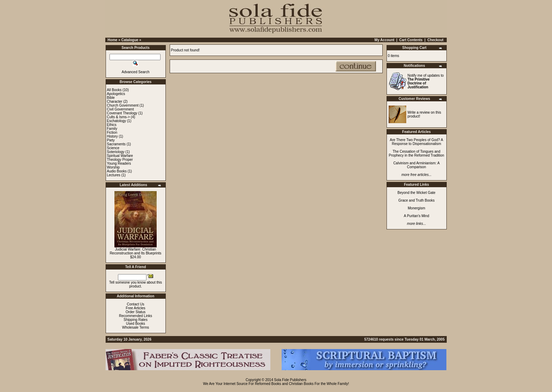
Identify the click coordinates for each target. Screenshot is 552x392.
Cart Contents (411, 40)
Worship (114, 167)
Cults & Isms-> (118, 117)
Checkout (435, 40)
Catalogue (130, 40)
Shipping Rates (136, 320)
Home (113, 40)
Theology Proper (120, 160)
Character (115, 102)
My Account (384, 40)
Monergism (416, 208)
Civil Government (121, 109)
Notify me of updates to (426, 81)
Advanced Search (136, 72)
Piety (111, 140)
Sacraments (116, 144)
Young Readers (119, 163)
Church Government (123, 105)
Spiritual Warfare (120, 156)
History (112, 136)
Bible (111, 98)
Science (113, 148)
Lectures (114, 175)
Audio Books (117, 171)
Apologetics (116, 94)
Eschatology (117, 121)
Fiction (112, 132)
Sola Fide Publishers (290, 380)
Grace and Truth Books (417, 200)
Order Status (136, 312)
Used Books (136, 324)
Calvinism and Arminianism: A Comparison (416, 165)
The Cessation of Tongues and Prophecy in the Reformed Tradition (416, 153)
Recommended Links (136, 316)
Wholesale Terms (136, 327)
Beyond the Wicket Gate (416, 193)
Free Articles (136, 308)
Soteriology (116, 152)
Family (112, 129)
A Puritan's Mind (416, 216)
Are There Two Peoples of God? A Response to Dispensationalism (416, 142)
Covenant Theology (122, 113)
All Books (114, 90)
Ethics (112, 125)
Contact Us (135, 304)
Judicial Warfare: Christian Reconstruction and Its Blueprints (136, 251)
